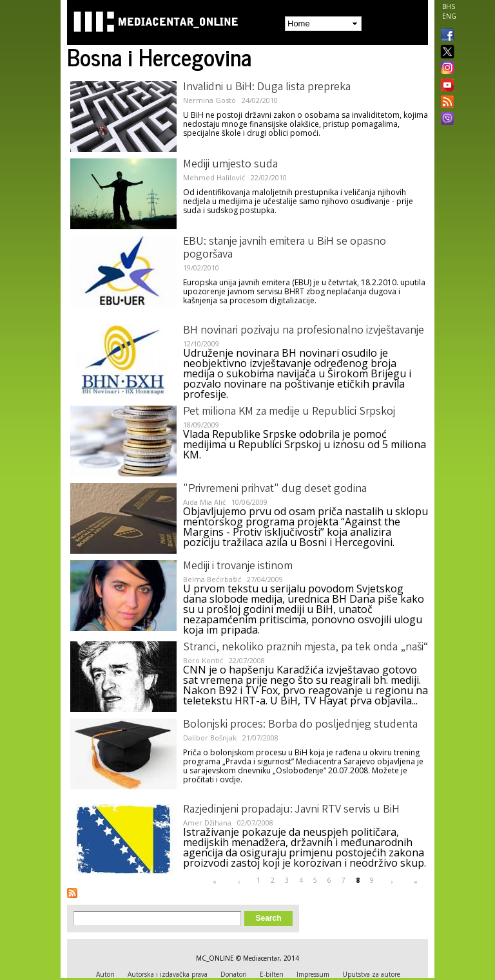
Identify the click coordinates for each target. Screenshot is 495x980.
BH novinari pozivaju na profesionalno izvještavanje (304, 331)
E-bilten (272, 974)
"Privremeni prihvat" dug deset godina (275, 489)
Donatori (234, 974)
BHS (449, 6)
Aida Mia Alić (204, 502)
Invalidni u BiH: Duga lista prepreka (267, 88)
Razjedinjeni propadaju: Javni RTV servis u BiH (291, 810)
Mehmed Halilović (214, 177)
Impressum (313, 974)
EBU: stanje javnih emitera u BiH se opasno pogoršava (285, 249)
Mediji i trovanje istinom (238, 567)
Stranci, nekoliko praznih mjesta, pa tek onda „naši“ (306, 648)
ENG (449, 16)
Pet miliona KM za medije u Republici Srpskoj (289, 412)
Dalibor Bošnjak (210, 738)
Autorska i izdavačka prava (168, 974)
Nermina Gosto (209, 100)
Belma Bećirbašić (212, 579)
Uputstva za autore (371, 974)
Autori (105, 974)
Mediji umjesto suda (230, 165)
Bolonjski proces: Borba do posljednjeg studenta (300, 725)
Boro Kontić (203, 660)
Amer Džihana (207, 823)
